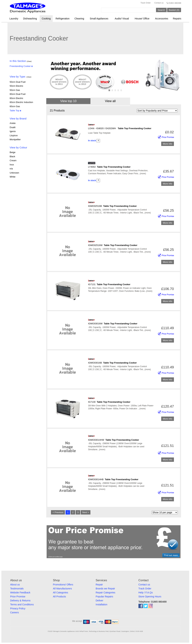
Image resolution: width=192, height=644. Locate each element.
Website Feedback (20, 593)
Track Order (146, 3)
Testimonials (17, 589)
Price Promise (18, 597)
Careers (15, 612)
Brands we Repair (105, 589)
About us (15, 585)
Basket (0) (174, 10)
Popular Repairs (104, 597)
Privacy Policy (18, 608)
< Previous (58, 512)
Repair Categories (105, 593)
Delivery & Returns (20, 600)
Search (161, 10)
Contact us (159, 3)
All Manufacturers (62, 589)
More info (167, 144)
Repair (99, 585)
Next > (86, 512)
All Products (59, 597)
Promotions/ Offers (63, 585)
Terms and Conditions (22, 604)
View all (110, 101)
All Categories (60, 593)
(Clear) (29, 61)
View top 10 (68, 101)
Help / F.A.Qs (146, 593)
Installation (101, 604)
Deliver (99, 600)
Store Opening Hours (150, 597)
